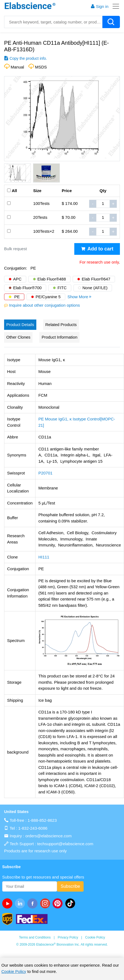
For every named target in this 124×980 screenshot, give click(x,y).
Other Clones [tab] (18, 337)
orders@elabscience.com (48, 836)
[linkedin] (21, 903)
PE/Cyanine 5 (48, 297)
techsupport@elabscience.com (65, 844)
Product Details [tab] (20, 325)
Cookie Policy (95, 937)
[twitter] (71, 903)
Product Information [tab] (59, 337)
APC (17, 279)
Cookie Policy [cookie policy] (14, 971)
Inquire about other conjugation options (44, 305)
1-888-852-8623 (42, 820)
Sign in (99, 6)
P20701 (45, 473)
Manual (17, 67)
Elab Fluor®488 (52, 279)
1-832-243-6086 (33, 828)
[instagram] (46, 903)
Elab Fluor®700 (27, 288)
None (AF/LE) (95, 288)
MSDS (41, 67)
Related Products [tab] (61, 325)
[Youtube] (8, 903)
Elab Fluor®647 (96, 279)
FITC (62, 288)
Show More (80, 297)
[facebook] (34, 903)
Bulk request (15, 249)
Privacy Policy (68, 937)
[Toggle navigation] (114, 6)
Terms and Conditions (35, 937)
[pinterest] (59, 903)
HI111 (44, 557)
